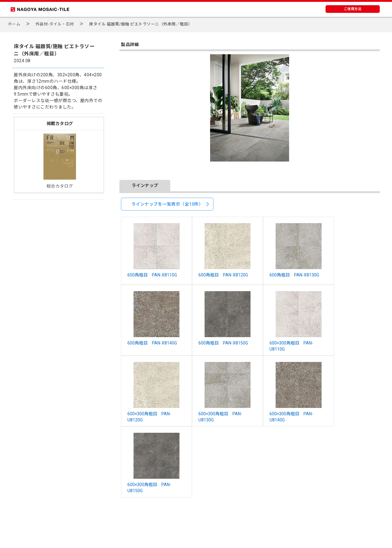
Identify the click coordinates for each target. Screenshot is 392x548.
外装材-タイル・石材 (55, 24)
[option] (250, 108)
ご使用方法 (353, 9)
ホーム (14, 24)
